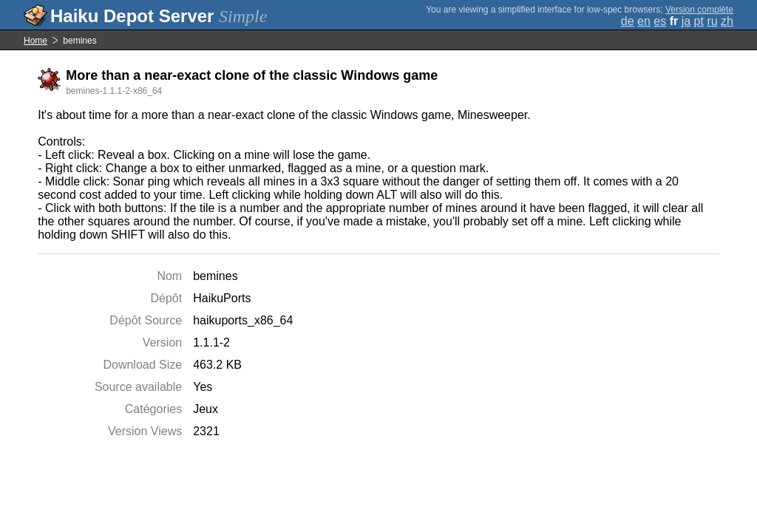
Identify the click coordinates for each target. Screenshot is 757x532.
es (660, 21)
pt (699, 21)
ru (712, 21)
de (628, 21)
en (644, 21)
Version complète (699, 10)
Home (35, 41)
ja (686, 21)
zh (727, 21)
